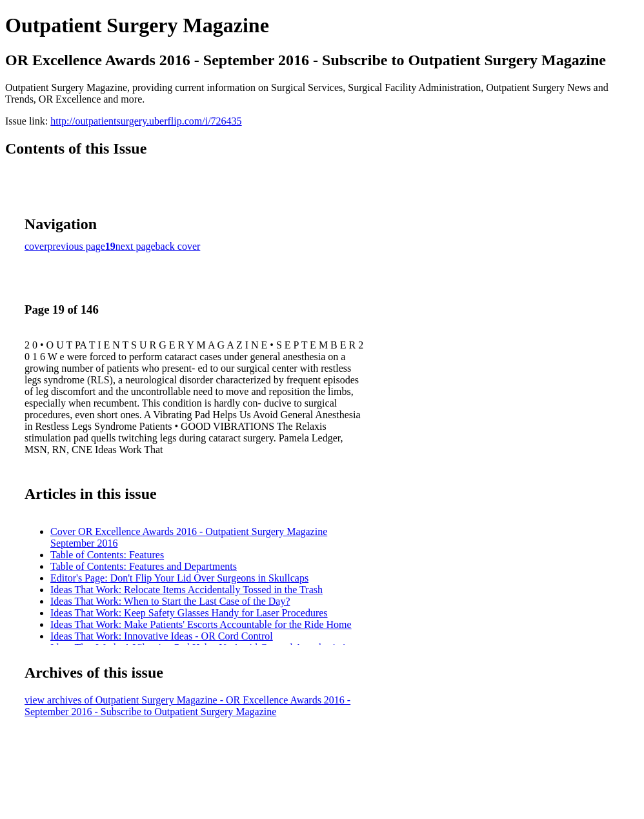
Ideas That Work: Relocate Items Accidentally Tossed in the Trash (186, 590)
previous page (76, 246)
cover (36, 246)
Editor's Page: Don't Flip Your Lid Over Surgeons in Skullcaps (179, 578)
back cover (178, 246)
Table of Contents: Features (107, 555)
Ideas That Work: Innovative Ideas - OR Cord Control (162, 636)
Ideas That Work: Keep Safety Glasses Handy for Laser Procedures (189, 613)
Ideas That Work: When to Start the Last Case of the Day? (170, 601)
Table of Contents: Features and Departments (144, 566)
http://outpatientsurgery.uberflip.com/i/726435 (146, 121)
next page (136, 246)
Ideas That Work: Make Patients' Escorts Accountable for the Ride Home (201, 624)
